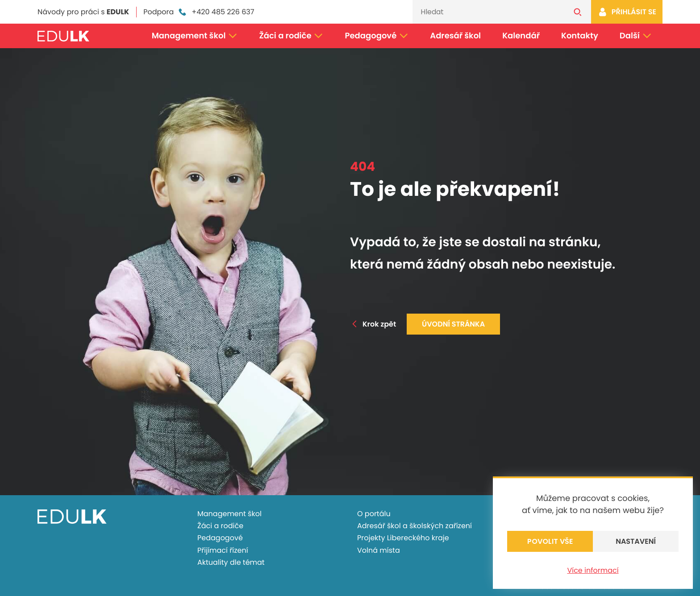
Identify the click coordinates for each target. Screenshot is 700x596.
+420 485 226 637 (216, 12)
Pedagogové (377, 36)
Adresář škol (455, 36)
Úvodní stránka (453, 324)
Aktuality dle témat (231, 562)
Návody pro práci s (83, 12)
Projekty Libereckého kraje (403, 538)
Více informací (593, 570)
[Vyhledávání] (488, 12)
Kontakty (580, 36)
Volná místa (379, 550)
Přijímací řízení (223, 550)
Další (636, 36)
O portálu (374, 514)
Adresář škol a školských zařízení (415, 526)
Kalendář (521, 36)
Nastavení (636, 541)
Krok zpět (373, 324)
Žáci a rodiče (291, 36)
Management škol (195, 36)
